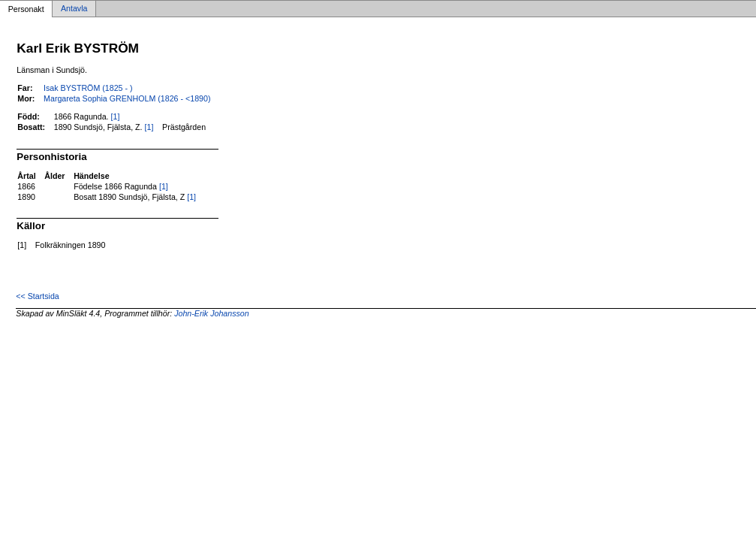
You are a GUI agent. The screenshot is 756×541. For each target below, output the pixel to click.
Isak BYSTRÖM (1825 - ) (88, 88)
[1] (116, 116)
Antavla (74, 9)
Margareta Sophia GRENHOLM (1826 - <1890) (127, 98)
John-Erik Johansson (212, 313)
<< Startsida (37, 296)
